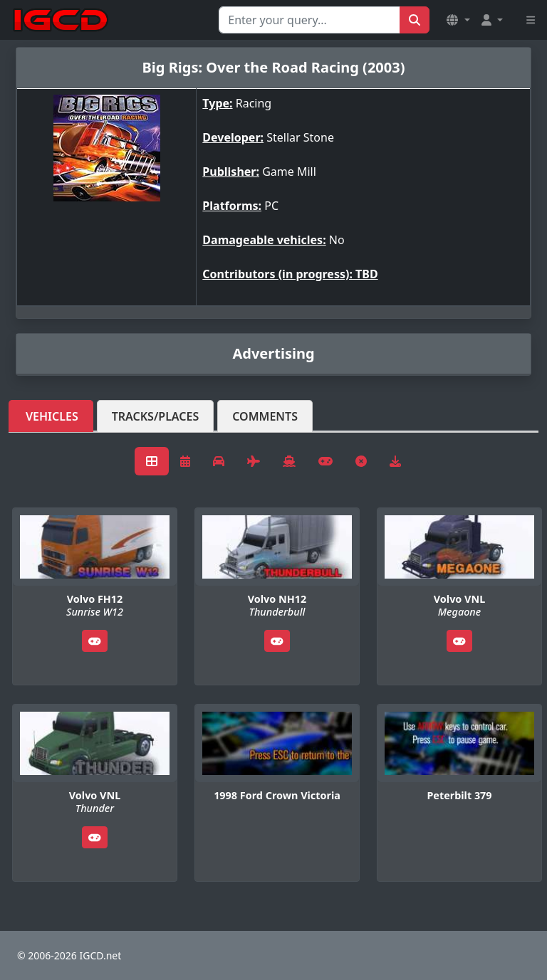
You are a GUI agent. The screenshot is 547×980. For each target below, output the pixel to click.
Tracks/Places (156, 416)
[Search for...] (309, 20)
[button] (458, 20)
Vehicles (52, 416)
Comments (265, 416)
